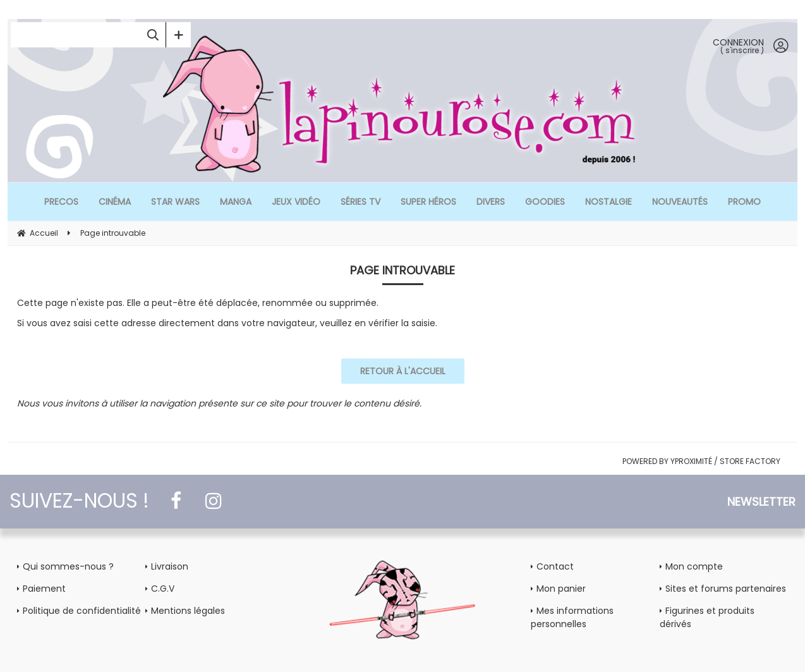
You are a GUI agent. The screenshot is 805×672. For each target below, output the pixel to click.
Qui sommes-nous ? (68, 566)
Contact (555, 566)
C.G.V (163, 589)
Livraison (170, 566)
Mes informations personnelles (572, 617)
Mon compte (694, 566)
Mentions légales (188, 611)
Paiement (44, 589)
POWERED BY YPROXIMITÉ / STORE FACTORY (701, 461)
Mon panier (561, 589)
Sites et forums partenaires (726, 589)
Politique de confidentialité (82, 611)
